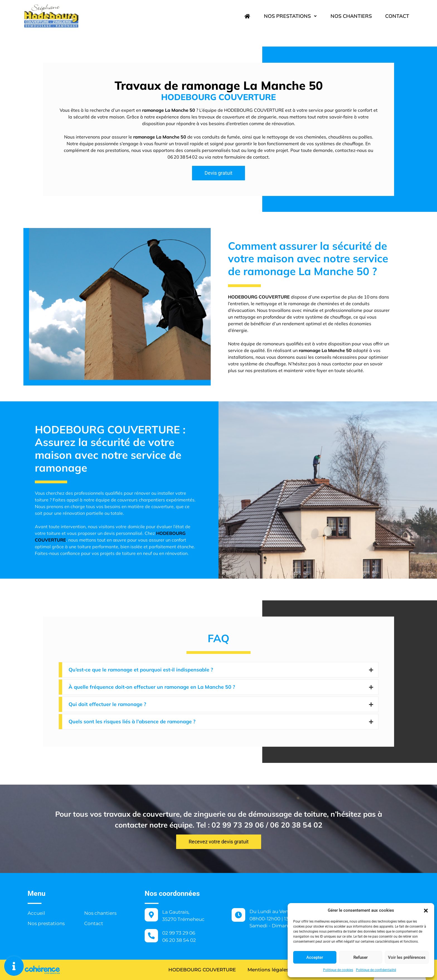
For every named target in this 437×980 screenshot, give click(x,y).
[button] (426, 910)
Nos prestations (291, 16)
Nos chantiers (351, 16)
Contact (397, 16)
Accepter (315, 957)
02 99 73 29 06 (179, 933)
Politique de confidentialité (376, 970)
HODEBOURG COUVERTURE (202, 970)
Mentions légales (268, 970)
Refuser (360, 957)
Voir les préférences (407, 957)
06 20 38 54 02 (179, 940)
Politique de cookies (338, 970)
